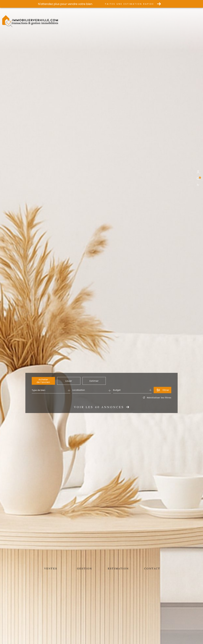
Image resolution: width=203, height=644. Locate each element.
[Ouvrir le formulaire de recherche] (162, 390)
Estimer (94, 381)
